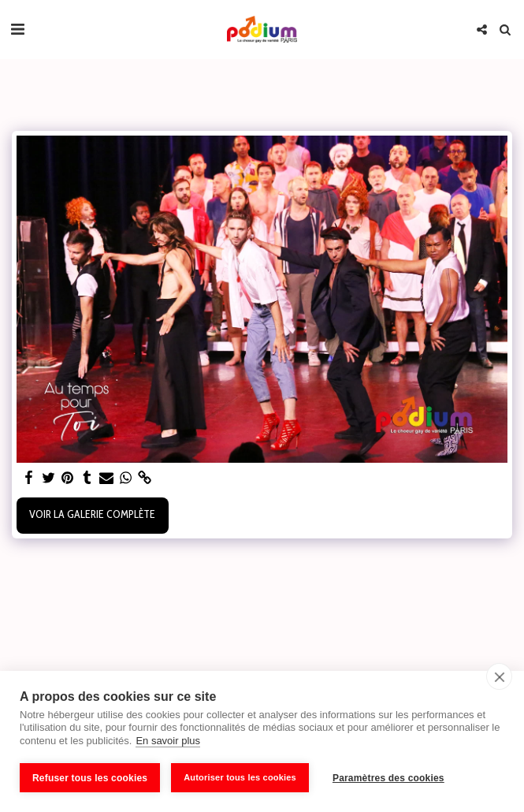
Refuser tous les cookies (90, 778)
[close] (499, 676)
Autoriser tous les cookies (240, 777)
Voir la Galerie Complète (92, 514)
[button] (17, 29)
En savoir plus (168, 741)
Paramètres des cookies (388, 778)
